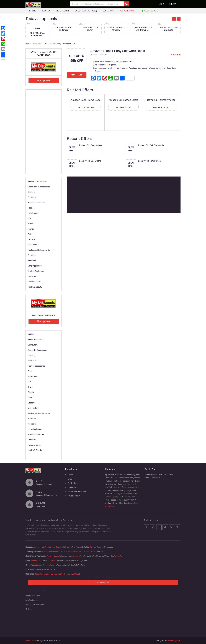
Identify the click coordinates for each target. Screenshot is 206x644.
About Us (46, 11)
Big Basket (38, 565)
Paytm (52, 547)
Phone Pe (118, 556)
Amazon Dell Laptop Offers (123, 100)
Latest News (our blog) (86, 11)
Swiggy (34, 561)
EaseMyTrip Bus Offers (90, 161)
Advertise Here (150, 11)
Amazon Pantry (49, 565)
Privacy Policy (74, 496)
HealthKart (75, 574)
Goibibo (45, 552)
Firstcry (33, 570)
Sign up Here (44, 80)
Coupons (37, 44)
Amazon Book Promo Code (86, 100)
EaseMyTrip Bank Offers (91, 145)
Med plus (53, 574)
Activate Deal (77, 75)
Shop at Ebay (103, 583)
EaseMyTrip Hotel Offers (150, 161)
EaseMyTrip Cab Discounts (151, 145)
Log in (162, 4)
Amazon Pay (77, 556)
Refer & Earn (63, 11)
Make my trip (54, 552)
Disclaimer (72, 487)
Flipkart (45, 547)
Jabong (100, 547)
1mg (68, 574)
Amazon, (38, 547)
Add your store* (128, 11)
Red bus (64, 552)
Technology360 (174, 641)
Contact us (108, 11)
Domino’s (52, 561)
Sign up (172, 4)
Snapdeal (59, 547)
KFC (39, 561)
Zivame (93, 547)
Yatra (93, 552)
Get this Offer (86, 108)
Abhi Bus (72, 552)
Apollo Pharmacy (42, 574)
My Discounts (31, 641)
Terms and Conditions (77, 492)
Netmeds (62, 574)
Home (32, 11)
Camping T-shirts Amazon (161, 100)
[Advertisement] (124, 195)
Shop (70, 479)
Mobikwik (56, 556)
